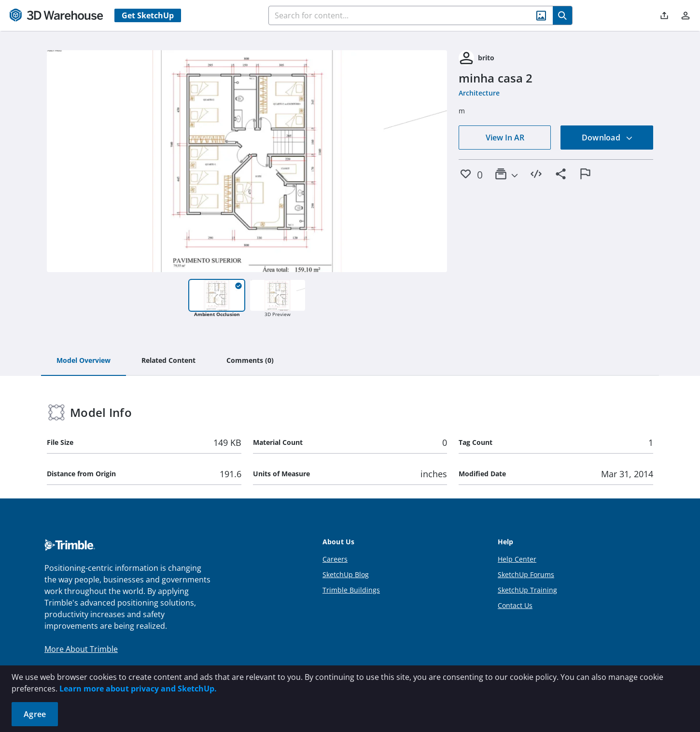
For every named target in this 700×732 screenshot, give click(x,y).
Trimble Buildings (351, 590)
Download (607, 138)
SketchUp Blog (346, 574)
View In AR (505, 138)
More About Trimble (81, 649)
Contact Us (515, 605)
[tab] (84, 361)
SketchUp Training (527, 590)
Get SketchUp (148, 15)
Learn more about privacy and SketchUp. (138, 689)
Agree (35, 714)
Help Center (517, 559)
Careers (335, 559)
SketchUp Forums (526, 574)
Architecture (479, 93)
